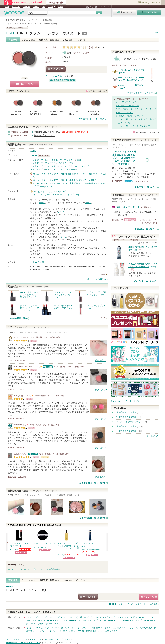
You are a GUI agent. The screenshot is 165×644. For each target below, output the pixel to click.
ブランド (27, 7)
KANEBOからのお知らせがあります (25, 550)
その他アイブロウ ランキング (129, 116)
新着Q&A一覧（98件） (146, 229)
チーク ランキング (124, 113)
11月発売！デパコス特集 (125, 426)
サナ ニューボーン (126, 78)
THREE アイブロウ (57, 617)
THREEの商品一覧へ (17, 318)
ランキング (16, 7)
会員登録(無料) (142, 2)
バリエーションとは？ (98, 91)
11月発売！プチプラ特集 (125, 431)
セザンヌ (122, 70)
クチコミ (28, 40)
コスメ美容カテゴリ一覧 (17, 639)
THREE (10, 33)
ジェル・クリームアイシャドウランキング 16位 (57, 195)
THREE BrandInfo (45, 156)
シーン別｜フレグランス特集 (127, 422)
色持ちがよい (146, 628)
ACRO (33, 151)
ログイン (156, 2)
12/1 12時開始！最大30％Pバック (75, 132)
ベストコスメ (104, 7)
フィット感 (132, 628)
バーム (88, 203)
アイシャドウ (52, 166)
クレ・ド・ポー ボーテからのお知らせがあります (88, 552)
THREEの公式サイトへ (41, 262)
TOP (7, 7)
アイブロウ (51, 163)
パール (63, 237)
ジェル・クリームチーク (66, 169)
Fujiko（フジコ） (126, 85)
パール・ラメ (55, 631)
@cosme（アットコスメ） (67, 643)
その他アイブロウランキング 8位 (50, 191)
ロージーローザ (40, 547)
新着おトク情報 (56, 3)
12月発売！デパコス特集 (125, 412)
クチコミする (56, 69)
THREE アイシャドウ (127, 617)
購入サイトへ (24, 84)
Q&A (43, 7)
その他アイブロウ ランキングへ (140, 93)
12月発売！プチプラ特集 (125, 417)
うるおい (30, 628)
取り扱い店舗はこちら (44, 136)
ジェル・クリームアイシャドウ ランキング (136, 119)
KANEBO (14, 550)
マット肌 (59, 628)
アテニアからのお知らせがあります (72, 555)
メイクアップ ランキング (127, 102)
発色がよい (42, 631)
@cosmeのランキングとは (147, 132)
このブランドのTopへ (20, 569)
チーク (48, 169)
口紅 (79, 160)
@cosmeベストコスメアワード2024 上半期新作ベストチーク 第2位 (65, 180)
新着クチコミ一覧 (93, 483)
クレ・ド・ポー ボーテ (90, 550)
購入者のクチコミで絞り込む (62, 80)
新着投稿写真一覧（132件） (93, 518)
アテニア (61, 555)
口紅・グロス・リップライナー (60, 160)
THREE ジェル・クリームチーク (46, 624)
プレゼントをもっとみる (145, 281)
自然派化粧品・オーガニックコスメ (103, 631)
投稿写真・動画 (49, 40)
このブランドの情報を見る (17, 28)
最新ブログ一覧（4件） (146, 187)
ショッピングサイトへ (21, 553)
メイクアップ (37, 160)
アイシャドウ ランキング (127, 106)
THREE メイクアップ (36, 617)
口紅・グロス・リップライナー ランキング (136, 109)
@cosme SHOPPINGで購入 (47, 132)
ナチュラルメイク (45, 628)
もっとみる (152, 436)
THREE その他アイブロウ (81, 617)
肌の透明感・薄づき (101, 628)
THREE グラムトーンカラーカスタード (49, 33)
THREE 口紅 (114, 620)
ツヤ (67, 628)
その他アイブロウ (81, 53)
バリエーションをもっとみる (92, 119)
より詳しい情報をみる (98, 279)
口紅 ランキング (123, 123)
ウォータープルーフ (81, 628)
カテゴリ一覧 (92, 7)
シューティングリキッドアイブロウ (131, 79)
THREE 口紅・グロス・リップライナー (87, 620)
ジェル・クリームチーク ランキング (133, 126)
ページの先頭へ (135, 604)
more (103, 274)
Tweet (156, 33)
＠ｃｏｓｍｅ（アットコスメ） (125, 401)
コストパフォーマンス (74, 631)
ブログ (36, 7)
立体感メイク (119, 628)
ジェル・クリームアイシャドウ (75, 166)
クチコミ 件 (54, 76)
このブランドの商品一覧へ (49, 569)
